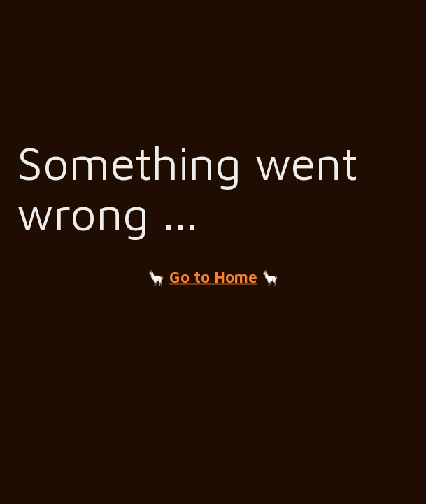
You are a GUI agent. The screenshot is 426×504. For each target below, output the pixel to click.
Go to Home (213, 277)
